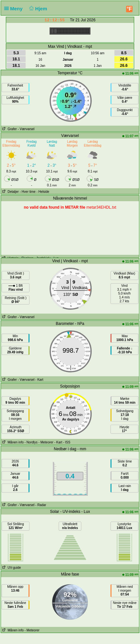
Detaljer (10, 192)
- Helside (43, 192)
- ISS (67, 442)
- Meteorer (46, 442)
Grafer (9, 129)
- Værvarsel (26, 129)
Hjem (38, 9)
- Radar (41, 505)
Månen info (12, 442)
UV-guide (11, 568)
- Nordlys (31, 442)
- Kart (39, 380)
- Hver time (28, 192)
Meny (15, 9)
